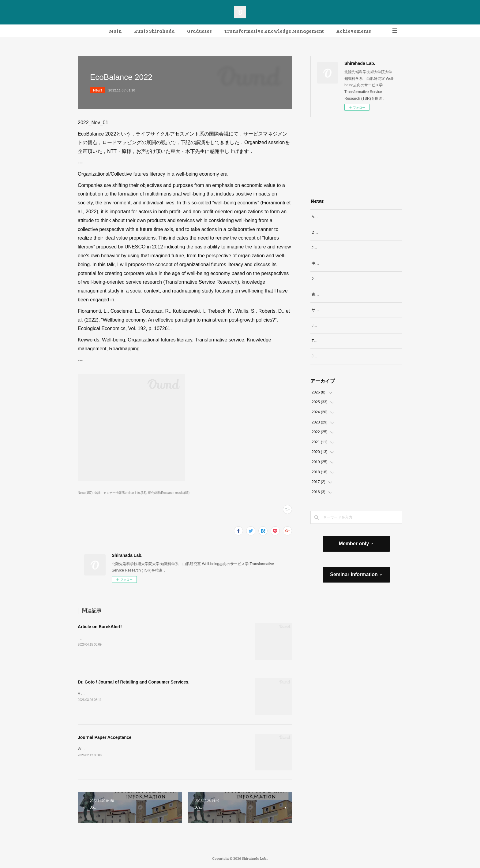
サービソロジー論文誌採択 (334, 310)
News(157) (85, 493)
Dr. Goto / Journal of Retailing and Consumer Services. (134, 682)
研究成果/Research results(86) (169, 493)
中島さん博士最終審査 (330, 263)
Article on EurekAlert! (100, 627)
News (98, 90)
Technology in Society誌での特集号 (340, 347)
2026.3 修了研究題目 (329, 279)
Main (115, 31)
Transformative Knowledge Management (274, 31)
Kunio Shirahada (154, 31)
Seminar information (354, 588)
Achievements (354, 31)
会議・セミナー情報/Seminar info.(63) (120, 493)
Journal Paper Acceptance (105, 737)
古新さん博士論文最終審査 (334, 294)
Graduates (199, 31)
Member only (354, 557)
